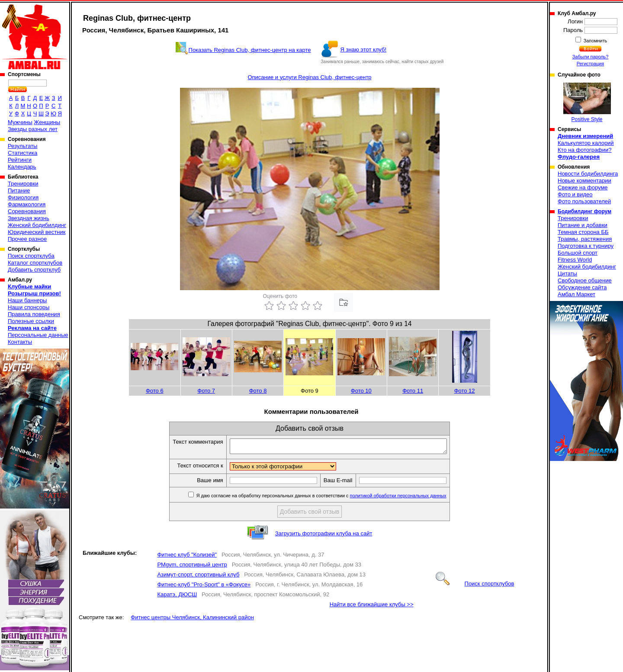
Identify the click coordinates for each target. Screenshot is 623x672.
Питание (19, 190)
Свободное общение (585, 280)
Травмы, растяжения (585, 239)
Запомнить (595, 41)
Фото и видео (575, 194)
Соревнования (27, 211)
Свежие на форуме (583, 187)
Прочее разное (27, 239)
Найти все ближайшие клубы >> (372, 607)
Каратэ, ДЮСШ (177, 597)
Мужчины (20, 122)
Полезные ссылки (31, 321)
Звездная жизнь (29, 218)
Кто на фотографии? (585, 150)
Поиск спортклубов (475, 586)
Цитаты (567, 274)
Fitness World (575, 260)
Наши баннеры (27, 300)
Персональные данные (38, 335)
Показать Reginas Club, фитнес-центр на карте (250, 50)
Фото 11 (413, 391)
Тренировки (23, 184)
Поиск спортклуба (31, 256)
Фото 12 (465, 391)
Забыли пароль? (591, 57)
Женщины (47, 122)
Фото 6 (155, 391)
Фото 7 (206, 391)
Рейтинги (20, 160)
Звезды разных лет (33, 129)
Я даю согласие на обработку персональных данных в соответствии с (334, 498)
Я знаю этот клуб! (364, 50)
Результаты (22, 146)
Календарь (22, 167)
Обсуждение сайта (582, 287)
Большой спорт (578, 253)
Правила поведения (34, 314)
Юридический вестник (37, 232)
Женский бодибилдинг (37, 225)
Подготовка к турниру (586, 246)
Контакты (20, 342)
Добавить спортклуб (34, 270)
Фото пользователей (584, 201)
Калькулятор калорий (586, 143)
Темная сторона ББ (583, 232)
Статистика (22, 153)
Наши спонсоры (29, 307)
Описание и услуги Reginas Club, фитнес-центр (309, 77)
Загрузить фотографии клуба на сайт (324, 536)
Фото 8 (258, 391)
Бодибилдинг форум (584, 211)
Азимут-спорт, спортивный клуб (198, 577)
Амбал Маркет (576, 294)
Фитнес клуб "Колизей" (187, 557)
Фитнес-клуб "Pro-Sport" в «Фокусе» (204, 587)
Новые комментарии (584, 181)
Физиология (23, 197)
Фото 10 (361, 391)
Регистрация (590, 64)
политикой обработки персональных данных (411, 498)
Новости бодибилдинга (588, 174)
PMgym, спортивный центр (192, 567)
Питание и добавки (583, 225)
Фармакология (27, 204)
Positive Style (587, 102)
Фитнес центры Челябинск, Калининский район (192, 620)
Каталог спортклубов (35, 263)
